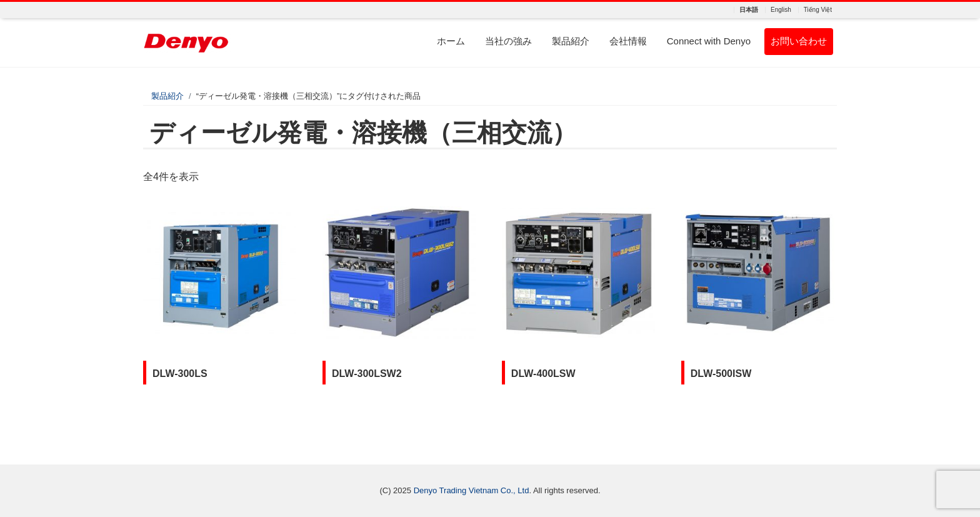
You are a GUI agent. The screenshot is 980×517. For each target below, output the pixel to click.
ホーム (451, 41)
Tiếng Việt (818, 10)
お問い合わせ (799, 41)
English (781, 10)
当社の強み (508, 41)
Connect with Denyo (709, 41)
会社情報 (628, 41)
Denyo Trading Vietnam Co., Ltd (472, 490)
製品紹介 (571, 41)
